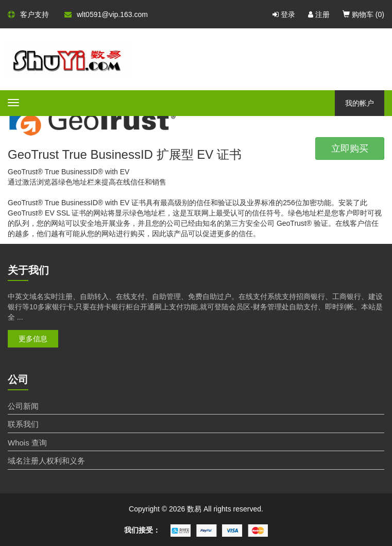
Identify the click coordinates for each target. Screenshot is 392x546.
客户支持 (28, 14)
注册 (319, 14)
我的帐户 (360, 103)
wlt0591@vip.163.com (106, 14)
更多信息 (33, 339)
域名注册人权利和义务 (46, 461)
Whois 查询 (27, 443)
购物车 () (363, 14)
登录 (284, 14)
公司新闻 (23, 406)
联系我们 (23, 424)
